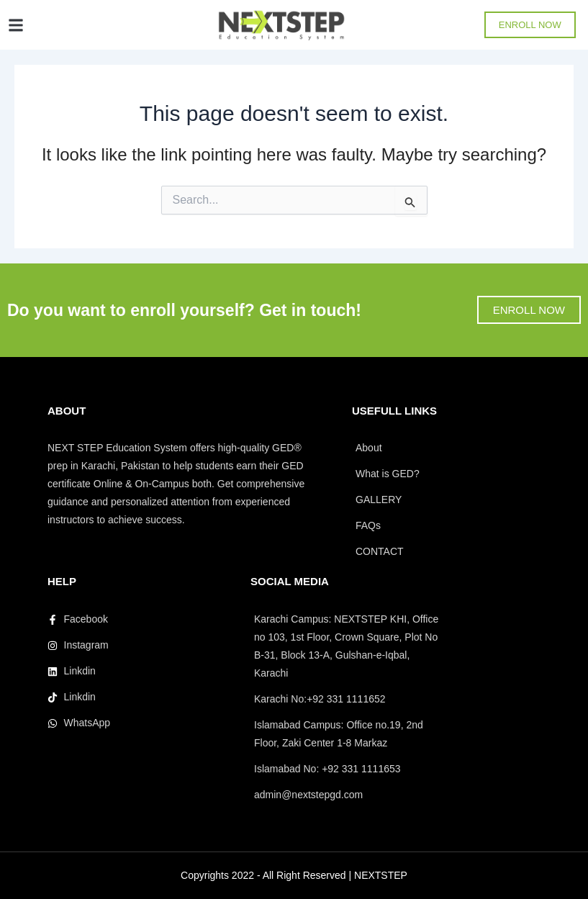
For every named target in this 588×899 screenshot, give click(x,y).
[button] (15, 25)
